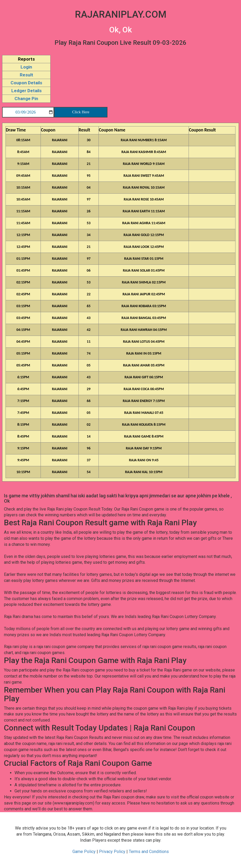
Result (26, 75)
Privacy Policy (113, 852)
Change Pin (26, 99)
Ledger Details (26, 91)
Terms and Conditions (149, 852)
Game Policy (85, 852)
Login (26, 67)
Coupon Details (26, 83)
